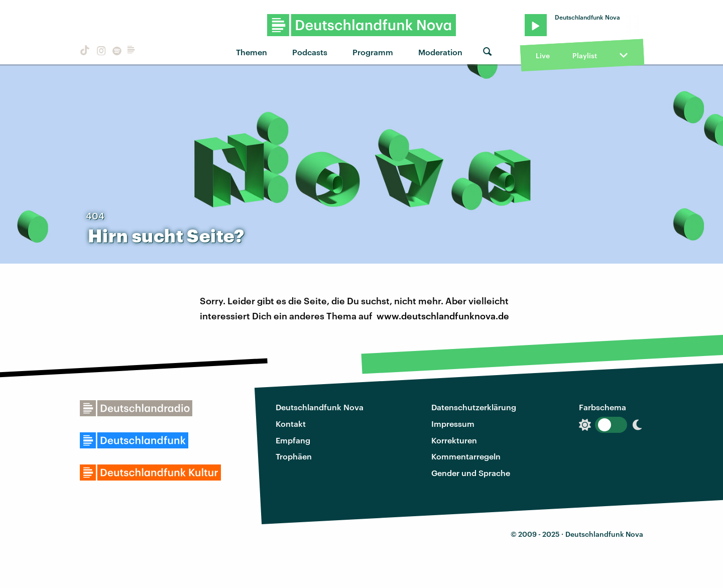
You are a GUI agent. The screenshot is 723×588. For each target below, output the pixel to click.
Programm (373, 52)
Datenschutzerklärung (474, 407)
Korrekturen (454, 440)
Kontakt (291, 424)
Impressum (453, 424)
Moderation (440, 52)
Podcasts (310, 52)
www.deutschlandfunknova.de (443, 316)
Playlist (585, 55)
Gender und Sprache (471, 473)
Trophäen (294, 456)
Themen (252, 52)
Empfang (293, 440)
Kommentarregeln (466, 456)
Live (543, 55)
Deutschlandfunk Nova (320, 407)
